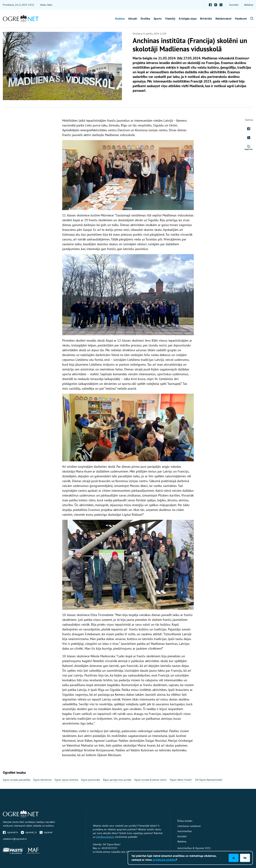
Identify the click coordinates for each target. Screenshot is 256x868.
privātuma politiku (164, 860)
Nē (245, 858)
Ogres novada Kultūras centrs (150, 780)
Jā (234, 858)
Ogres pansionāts (91, 780)
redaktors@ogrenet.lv (15, 839)
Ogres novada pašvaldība (17, 780)
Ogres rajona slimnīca (66, 780)
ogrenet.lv (10, 832)
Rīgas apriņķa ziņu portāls (117, 780)
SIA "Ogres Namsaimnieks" (209, 780)
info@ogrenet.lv (105, 837)
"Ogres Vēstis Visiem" (181, 780)
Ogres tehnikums (42, 780)
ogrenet (46, 832)
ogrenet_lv (29, 832)
